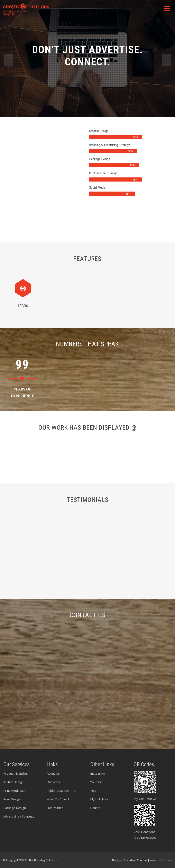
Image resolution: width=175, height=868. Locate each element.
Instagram (97, 773)
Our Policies (55, 808)
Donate (95, 808)
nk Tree (103, 799)
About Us (53, 773)
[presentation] (8, 60)
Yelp (93, 791)
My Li (94, 799)
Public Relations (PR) (61, 791)
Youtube (96, 782)
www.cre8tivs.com (161, 860)
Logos (20, 306)
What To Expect (58, 799)
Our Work (53, 782)
